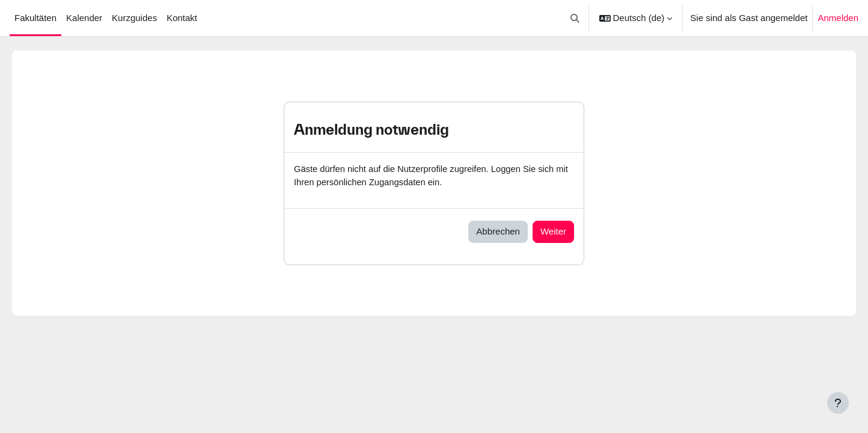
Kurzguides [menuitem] (134, 18)
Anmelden (838, 18)
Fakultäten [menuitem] (35, 18)
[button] (575, 18)
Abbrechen (498, 232)
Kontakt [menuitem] (182, 18)
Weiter (553, 232)
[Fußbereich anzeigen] (838, 403)
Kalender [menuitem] (84, 18)
